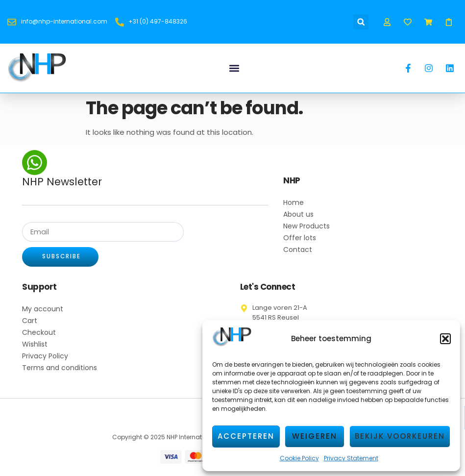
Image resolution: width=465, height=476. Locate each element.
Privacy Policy (45, 356)
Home (294, 202)
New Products (306, 226)
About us (298, 214)
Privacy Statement (351, 458)
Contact (298, 250)
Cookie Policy (299, 458)
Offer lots (300, 238)
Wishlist (35, 345)
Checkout (39, 333)
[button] (445, 339)
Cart (30, 321)
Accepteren (246, 436)
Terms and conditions (60, 368)
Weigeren (315, 436)
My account (43, 309)
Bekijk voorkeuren (400, 436)
